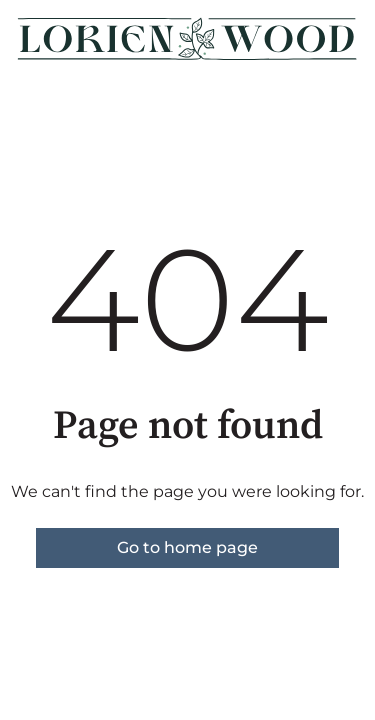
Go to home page (187, 547)
